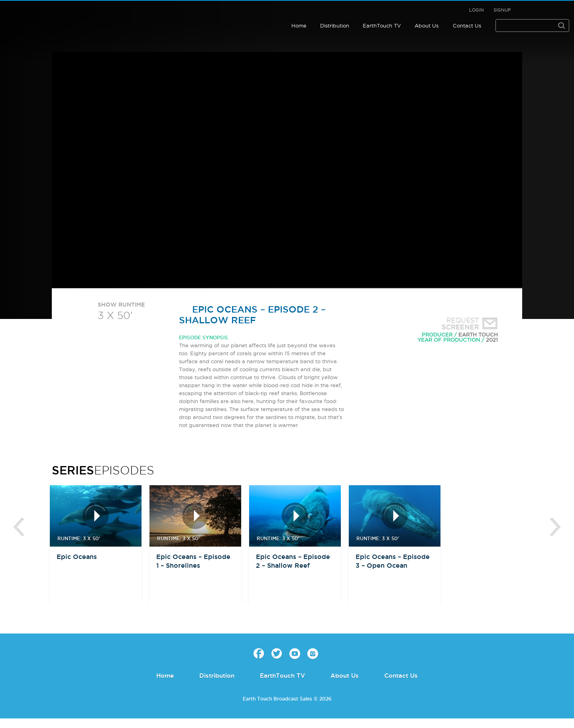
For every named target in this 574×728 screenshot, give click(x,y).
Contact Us (467, 26)
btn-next (555, 527)
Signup (502, 10)
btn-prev (19, 527)
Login (477, 10)
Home (299, 26)
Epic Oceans (77, 557)
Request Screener (468, 325)
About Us (427, 26)
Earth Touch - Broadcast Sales (58, 18)
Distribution (335, 26)
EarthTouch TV (382, 26)
